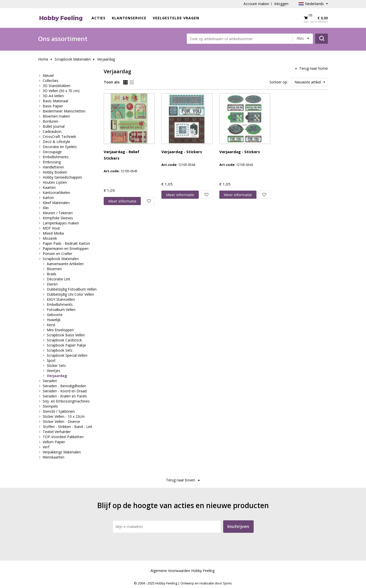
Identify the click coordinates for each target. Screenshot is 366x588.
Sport (51, 360)
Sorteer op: (279, 82)
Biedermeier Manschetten (64, 111)
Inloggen (281, 4)
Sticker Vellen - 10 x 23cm (64, 416)
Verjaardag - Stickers (182, 152)
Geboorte (55, 315)
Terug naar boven (181, 480)
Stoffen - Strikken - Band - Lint (67, 427)
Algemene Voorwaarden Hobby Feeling (182, 571)
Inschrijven (238, 526)
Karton (48, 198)
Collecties (51, 81)
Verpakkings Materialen (62, 452)
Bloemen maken (56, 116)
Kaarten (49, 187)
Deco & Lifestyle (56, 142)
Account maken (256, 4)
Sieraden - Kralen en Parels (65, 396)
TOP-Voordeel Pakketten (63, 437)
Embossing (52, 162)
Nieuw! (48, 75)
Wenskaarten (54, 457)
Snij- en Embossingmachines (66, 401)
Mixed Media (53, 233)
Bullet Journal (54, 126)
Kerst (51, 325)
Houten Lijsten (55, 182)
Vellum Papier (54, 442)
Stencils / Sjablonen (59, 411)
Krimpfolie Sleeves (58, 218)
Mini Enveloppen (60, 330)
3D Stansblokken (57, 86)
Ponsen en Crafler (57, 254)
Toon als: (112, 82)
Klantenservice (129, 18)
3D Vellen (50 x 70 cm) (61, 91)
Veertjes (54, 371)
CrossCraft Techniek (59, 137)
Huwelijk (54, 320)
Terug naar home (314, 68)
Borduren (50, 121)
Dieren (52, 284)
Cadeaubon (52, 131)
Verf (46, 447)
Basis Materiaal (55, 101)
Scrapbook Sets (60, 350)
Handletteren (53, 167)
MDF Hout (51, 228)
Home (43, 59)
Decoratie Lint (58, 279)
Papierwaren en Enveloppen (66, 248)
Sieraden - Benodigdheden (64, 386)
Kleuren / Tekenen (58, 213)
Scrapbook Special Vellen (67, 355)
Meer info (122, 201)
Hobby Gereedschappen (62, 177)
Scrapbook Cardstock (64, 340)
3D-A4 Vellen (53, 96)
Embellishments (56, 157)
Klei (46, 208)
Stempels (50, 406)
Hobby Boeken (55, 172)
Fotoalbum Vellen (61, 310)
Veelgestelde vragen (176, 18)
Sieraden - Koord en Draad (65, 391)
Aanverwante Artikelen (65, 264)
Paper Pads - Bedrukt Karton (66, 243)
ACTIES (98, 18)
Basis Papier (53, 106)
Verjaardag (106, 59)
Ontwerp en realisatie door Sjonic (206, 583)
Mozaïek (50, 238)
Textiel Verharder (57, 432)
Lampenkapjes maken (61, 223)
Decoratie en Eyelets (60, 147)
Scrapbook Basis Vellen (66, 335)
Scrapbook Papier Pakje (66, 345)
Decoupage (52, 152)
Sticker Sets (56, 365)
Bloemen (54, 269)
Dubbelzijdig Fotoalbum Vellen (72, 289)
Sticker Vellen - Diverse (61, 421)
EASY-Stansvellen (61, 299)
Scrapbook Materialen (73, 59)
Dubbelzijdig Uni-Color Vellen (70, 294)
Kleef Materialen (56, 203)
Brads (52, 274)
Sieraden (50, 381)
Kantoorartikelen (56, 192)
